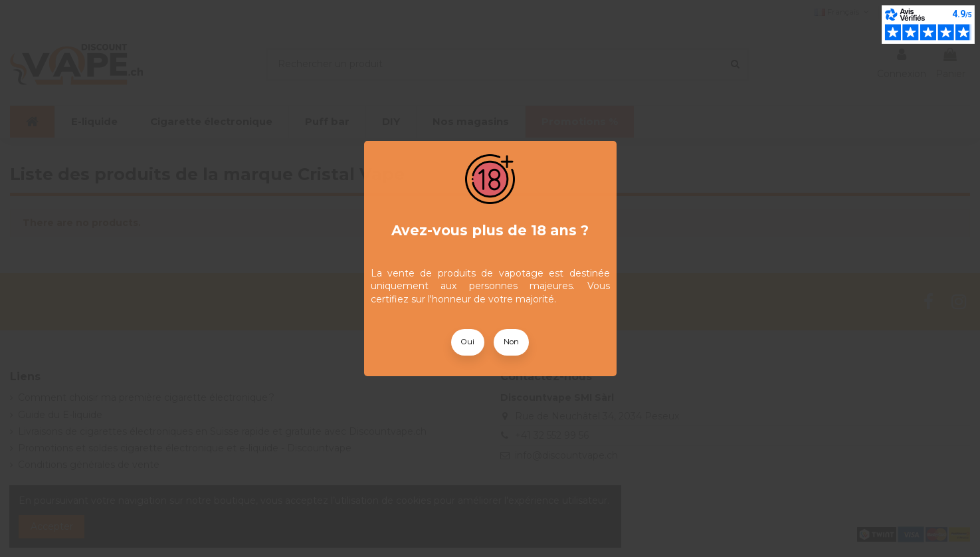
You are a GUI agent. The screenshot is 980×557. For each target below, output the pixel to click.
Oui (468, 342)
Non (511, 342)
